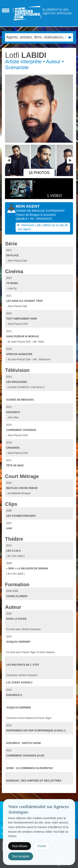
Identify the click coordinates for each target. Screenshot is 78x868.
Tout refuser (20, 846)
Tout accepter (21, 856)
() (36, 215)
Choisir (42, 846)
